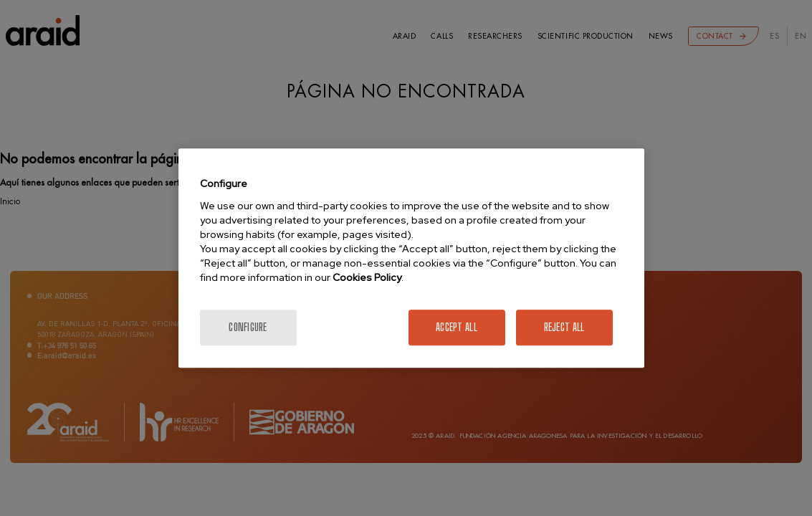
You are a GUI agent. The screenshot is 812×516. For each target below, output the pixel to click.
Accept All (457, 327)
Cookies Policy (367, 277)
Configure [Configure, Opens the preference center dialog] (248, 327)
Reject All (564, 327)
